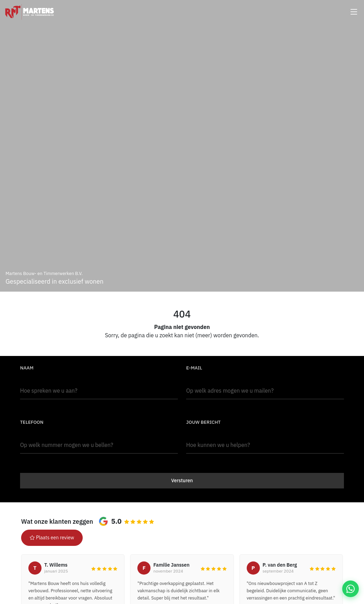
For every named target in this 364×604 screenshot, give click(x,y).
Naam (27, 368)
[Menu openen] (354, 12)
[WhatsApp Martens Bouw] (351, 589)
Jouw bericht (203, 422)
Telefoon (32, 422)
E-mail (194, 368)
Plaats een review (52, 538)
